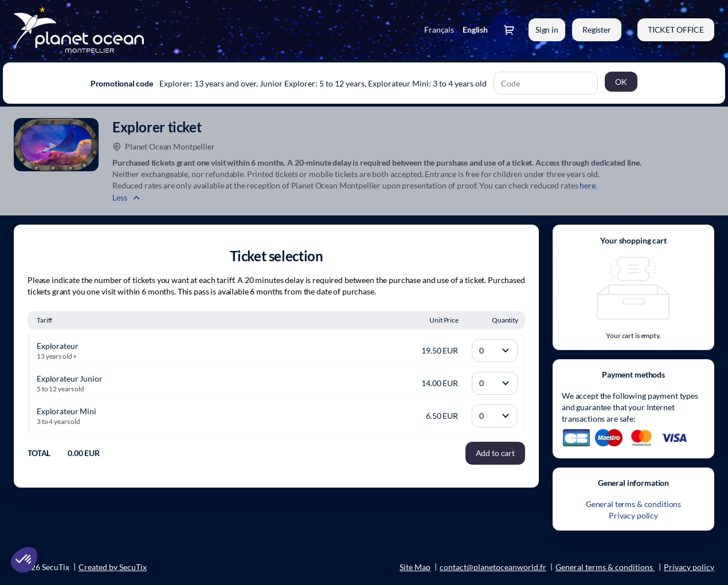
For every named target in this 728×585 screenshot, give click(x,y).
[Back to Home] (128, 30)
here (587, 185)
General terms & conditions (633, 504)
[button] (676, 30)
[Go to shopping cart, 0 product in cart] (509, 30)
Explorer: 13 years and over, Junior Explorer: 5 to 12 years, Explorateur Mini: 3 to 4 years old (323, 83)
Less (120, 197)
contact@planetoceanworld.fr (493, 567)
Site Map (415, 567)
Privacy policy (633, 515)
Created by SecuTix (113, 567)
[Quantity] (495, 351)
